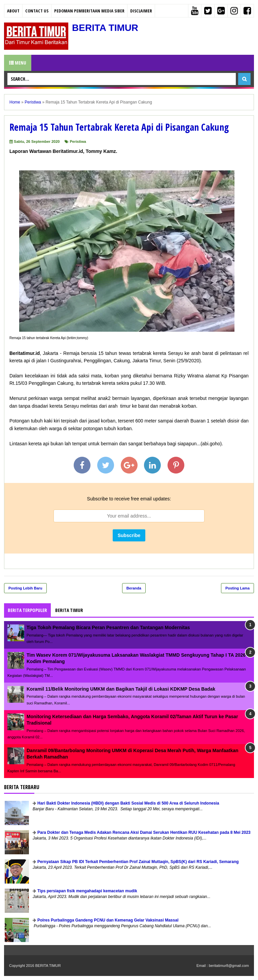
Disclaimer (141, 11)
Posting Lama (237, 588)
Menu (18, 63)
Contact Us (37, 11)
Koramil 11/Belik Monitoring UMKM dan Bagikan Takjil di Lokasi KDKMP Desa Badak (121, 689)
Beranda (134, 588)
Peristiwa (78, 141)
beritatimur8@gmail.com (229, 966)
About (13, 11)
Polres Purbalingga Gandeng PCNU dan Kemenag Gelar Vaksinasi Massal (108, 920)
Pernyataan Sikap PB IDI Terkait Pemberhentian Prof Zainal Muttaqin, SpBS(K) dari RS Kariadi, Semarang (138, 862)
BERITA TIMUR (105, 28)
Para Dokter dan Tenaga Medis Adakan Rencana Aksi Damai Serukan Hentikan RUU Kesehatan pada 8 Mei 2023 (144, 832)
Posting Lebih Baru (25, 588)
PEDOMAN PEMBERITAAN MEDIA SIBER (89, 11)
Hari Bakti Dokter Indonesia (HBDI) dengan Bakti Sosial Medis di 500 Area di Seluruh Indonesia (128, 803)
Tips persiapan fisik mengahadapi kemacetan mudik (87, 891)
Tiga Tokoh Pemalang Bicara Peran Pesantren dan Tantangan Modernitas (108, 627)
